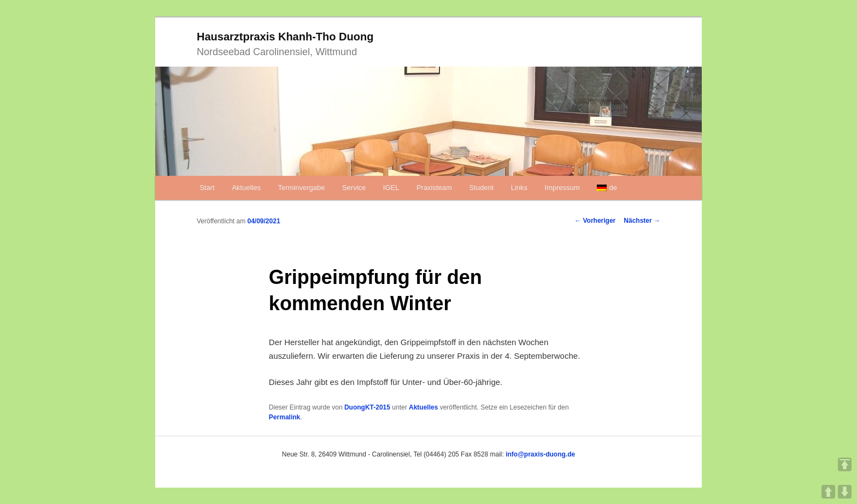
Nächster (642, 221)
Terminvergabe (301, 188)
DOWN (845, 492)
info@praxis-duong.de (540, 454)
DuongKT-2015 (367, 407)
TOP (845, 464)
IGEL (391, 188)
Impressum (562, 188)
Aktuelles (246, 188)
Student (481, 188)
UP (828, 492)
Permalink (284, 417)
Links (519, 188)
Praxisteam (434, 188)
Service (354, 188)
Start (207, 188)
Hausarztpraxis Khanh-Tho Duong (285, 37)
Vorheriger (595, 221)
